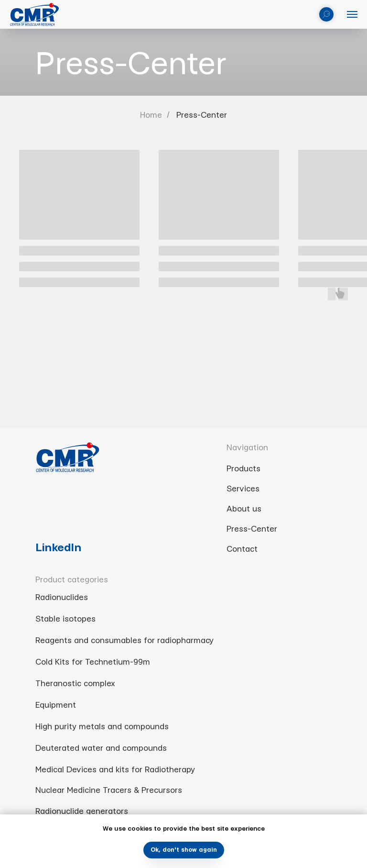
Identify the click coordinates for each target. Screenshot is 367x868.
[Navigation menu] (352, 14)
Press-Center (202, 115)
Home (151, 115)
